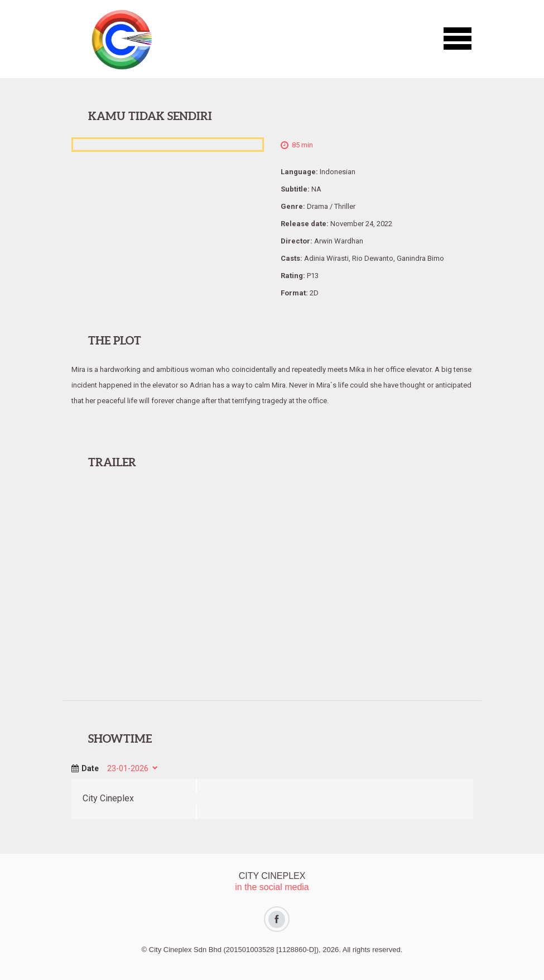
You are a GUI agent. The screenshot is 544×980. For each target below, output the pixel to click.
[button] (458, 39)
